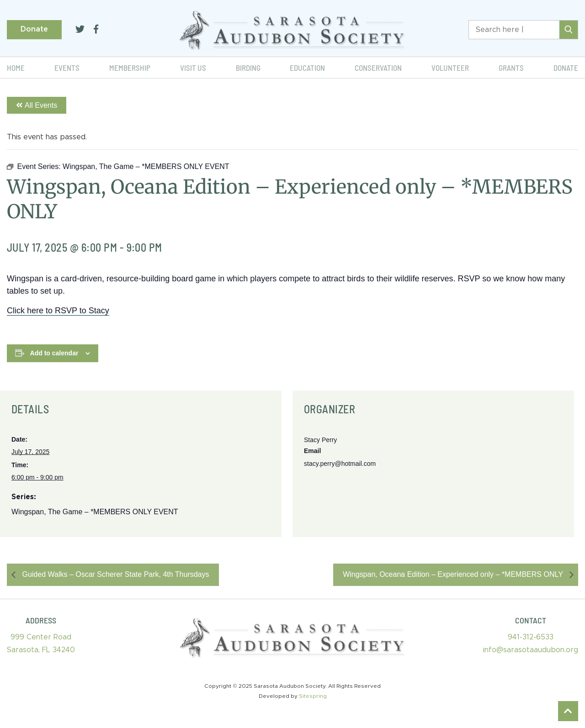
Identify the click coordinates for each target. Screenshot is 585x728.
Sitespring (313, 696)
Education (307, 68)
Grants (511, 68)
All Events (37, 105)
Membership (130, 68)
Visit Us (193, 68)
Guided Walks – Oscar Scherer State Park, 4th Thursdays (115, 574)
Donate (34, 29)
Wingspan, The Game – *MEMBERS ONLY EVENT (95, 512)
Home (16, 68)
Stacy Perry (320, 440)
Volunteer (450, 68)
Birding (248, 68)
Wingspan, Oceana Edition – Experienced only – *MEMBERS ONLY (454, 574)
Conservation (378, 68)
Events (67, 68)
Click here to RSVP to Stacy (58, 311)
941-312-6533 (531, 637)
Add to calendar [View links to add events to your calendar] (54, 353)
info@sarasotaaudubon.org (531, 650)
